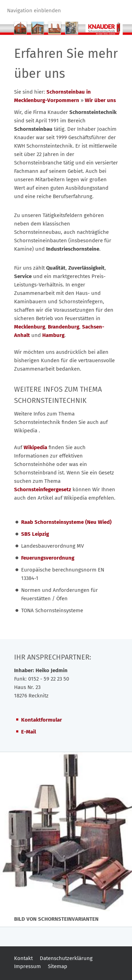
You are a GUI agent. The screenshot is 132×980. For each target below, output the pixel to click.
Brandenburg (64, 327)
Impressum (27, 966)
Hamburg (53, 335)
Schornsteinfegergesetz (43, 489)
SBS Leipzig (35, 534)
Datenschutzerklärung (66, 958)
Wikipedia (36, 447)
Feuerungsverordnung (48, 558)
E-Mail (29, 732)
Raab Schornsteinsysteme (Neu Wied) (66, 522)
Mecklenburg (30, 327)
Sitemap (58, 966)
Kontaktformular (42, 720)
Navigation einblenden (34, 11)
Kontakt (23, 958)
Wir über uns (100, 100)
